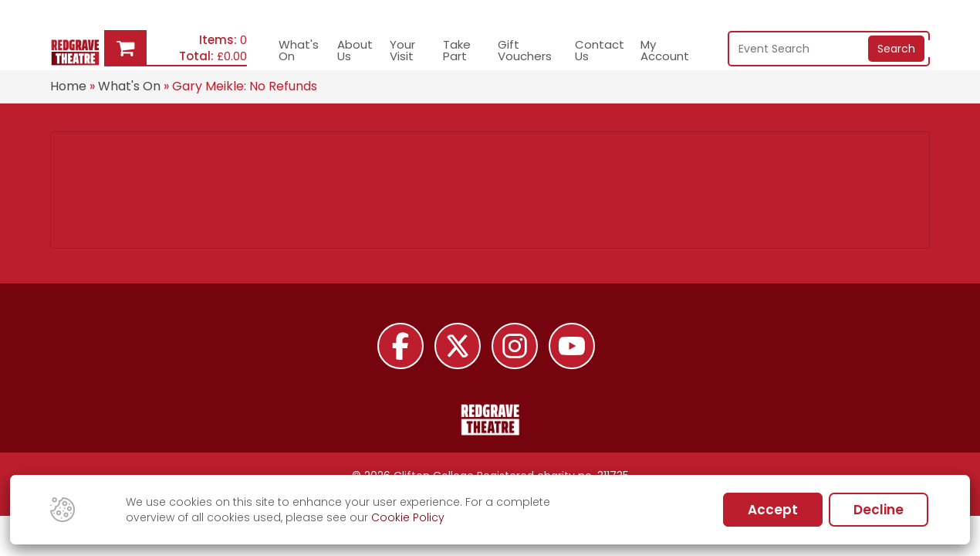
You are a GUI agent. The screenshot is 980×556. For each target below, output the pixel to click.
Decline (879, 510)
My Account (665, 50)
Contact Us (600, 50)
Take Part (457, 50)
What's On (299, 50)
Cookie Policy (408, 517)
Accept (773, 510)
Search (896, 49)
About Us (355, 50)
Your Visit (402, 50)
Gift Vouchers (525, 50)
